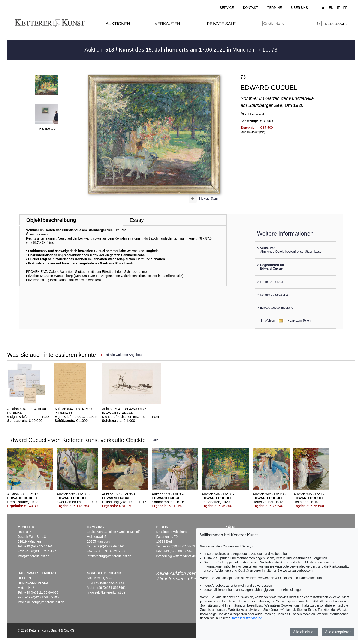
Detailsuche (336, 24)
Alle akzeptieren (338, 632)
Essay (137, 220)
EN (331, 8)
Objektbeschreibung (51, 220)
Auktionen (118, 24)
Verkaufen (167, 24)
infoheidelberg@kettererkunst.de (41, 602)
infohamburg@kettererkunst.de (109, 556)
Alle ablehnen (304, 632)
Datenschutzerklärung (246, 618)
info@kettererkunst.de (34, 556)
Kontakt (251, 8)
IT (338, 8)
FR (345, 8)
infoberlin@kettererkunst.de (176, 556)
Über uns (299, 8)
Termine (275, 8)
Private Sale (221, 24)
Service (227, 8)
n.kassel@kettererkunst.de (106, 592)
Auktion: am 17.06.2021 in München (170, 50)
